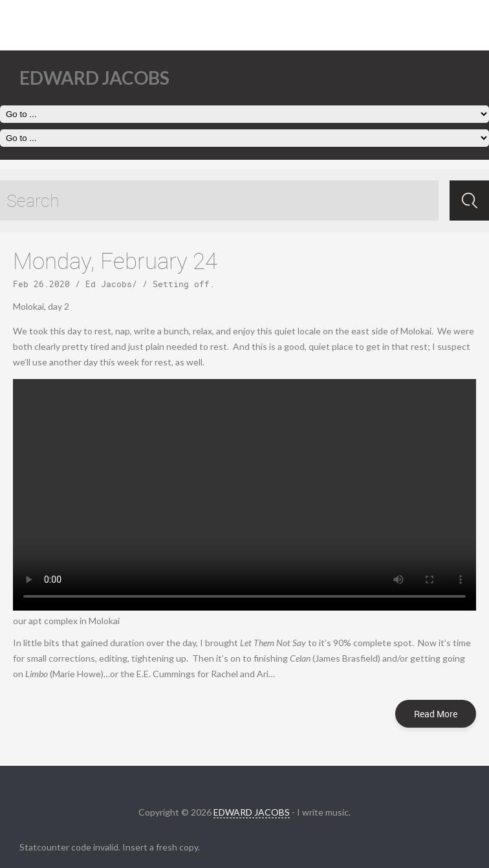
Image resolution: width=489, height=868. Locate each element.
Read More (436, 714)
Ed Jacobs (109, 284)
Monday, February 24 (115, 260)
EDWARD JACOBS (252, 812)
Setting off (181, 284)
